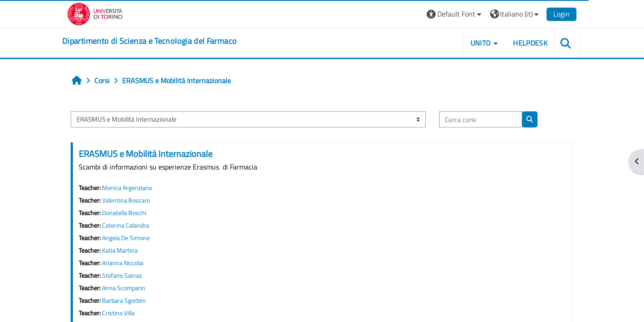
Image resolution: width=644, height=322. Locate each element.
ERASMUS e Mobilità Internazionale (146, 154)
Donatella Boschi (124, 213)
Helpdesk (530, 43)
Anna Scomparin (124, 288)
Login (561, 14)
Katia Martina (120, 250)
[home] (149, 41)
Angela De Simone (126, 238)
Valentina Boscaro (126, 200)
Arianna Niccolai (123, 263)
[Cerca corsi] (481, 120)
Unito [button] (481, 43)
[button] (455, 14)
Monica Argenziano (127, 188)
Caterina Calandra (125, 225)
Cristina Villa (118, 313)
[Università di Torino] (95, 13)
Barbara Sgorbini (124, 301)
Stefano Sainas (122, 275)
